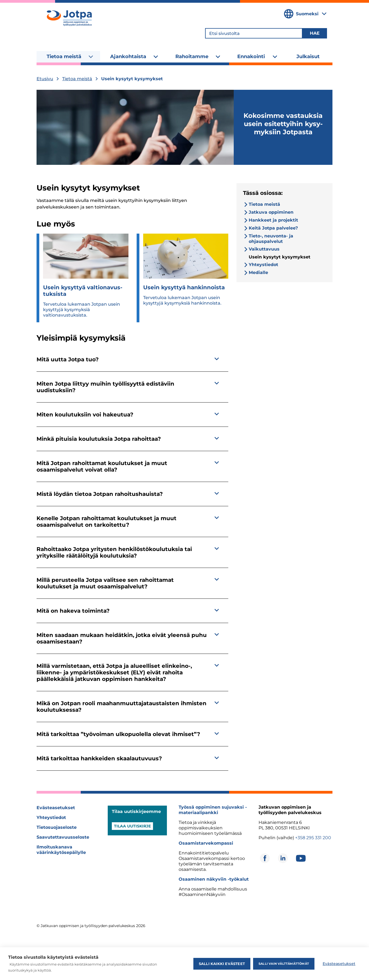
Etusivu (45, 79)
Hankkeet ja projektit (273, 220)
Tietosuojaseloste (57, 827)
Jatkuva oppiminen (271, 212)
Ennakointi (251, 56)
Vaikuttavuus (264, 249)
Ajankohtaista (128, 56)
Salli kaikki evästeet (222, 964)
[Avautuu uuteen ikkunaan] (265, 858)
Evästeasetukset (56, 808)
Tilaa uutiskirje (132, 826)
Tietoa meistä (64, 56)
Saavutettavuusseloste (63, 837)
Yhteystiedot (263, 265)
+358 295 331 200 (313, 838)
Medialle (258, 272)
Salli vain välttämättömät (284, 964)
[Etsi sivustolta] (254, 33)
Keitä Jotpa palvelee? (273, 228)
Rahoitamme (192, 56)
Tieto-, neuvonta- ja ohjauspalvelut (271, 239)
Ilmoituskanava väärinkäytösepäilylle (61, 850)
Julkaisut (308, 56)
